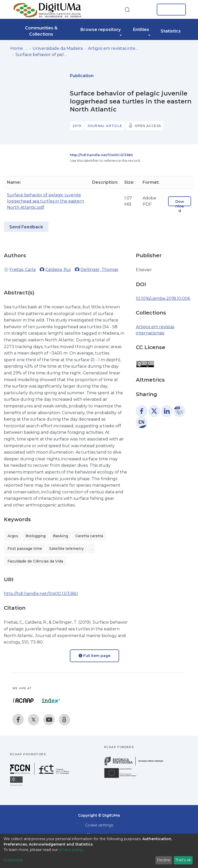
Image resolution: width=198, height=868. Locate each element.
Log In (170, 10)
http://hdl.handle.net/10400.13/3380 (101, 155)
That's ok (183, 860)
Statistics (171, 31)
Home (17, 48)
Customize (13, 860)
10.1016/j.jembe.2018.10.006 (163, 298)
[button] (145, 10)
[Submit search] (127, 9)
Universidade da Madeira (58, 48)
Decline (164, 860)
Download (180, 206)
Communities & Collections (41, 31)
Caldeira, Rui (58, 270)
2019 (77, 126)
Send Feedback (26, 227)
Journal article (105, 126)
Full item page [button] (94, 656)
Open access (148, 126)
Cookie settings (99, 825)
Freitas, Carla (23, 270)
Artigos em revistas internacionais (114, 48)
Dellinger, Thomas (99, 270)
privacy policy (71, 850)
